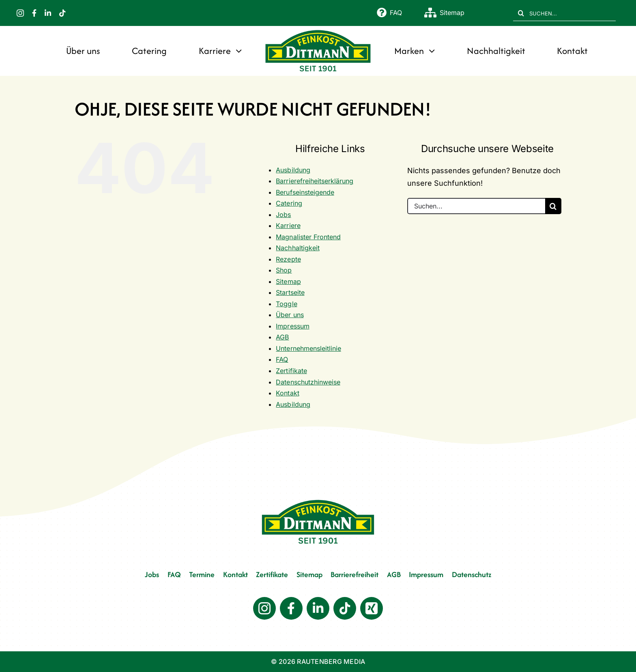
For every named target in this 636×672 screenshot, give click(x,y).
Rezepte (288, 259)
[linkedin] (48, 13)
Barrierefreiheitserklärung (314, 181)
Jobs (283, 215)
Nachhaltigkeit (298, 248)
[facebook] (34, 13)
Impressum (292, 326)
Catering (289, 203)
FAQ (282, 359)
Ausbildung (293, 170)
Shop (284, 270)
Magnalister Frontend (308, 237)
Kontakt (287, 393)
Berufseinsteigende (305, 192)
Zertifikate (291, 371)
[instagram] (20, 13)
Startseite (290, 292)
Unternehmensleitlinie (308, 348)
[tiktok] (62, 13)
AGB (282, 337)
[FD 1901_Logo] (318, 31)
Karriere (288, 225)
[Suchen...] (476, 206)
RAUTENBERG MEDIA (331, 661)
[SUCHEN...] (564, 13)
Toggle (286, 304)
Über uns (290, 315)
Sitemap (288, 281)
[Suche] (521, 13)
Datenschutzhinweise (308, 382)
